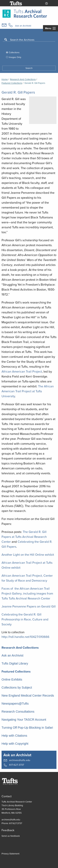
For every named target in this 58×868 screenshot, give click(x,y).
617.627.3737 (16, 823)
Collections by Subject (17, 687)
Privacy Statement (10, 854)
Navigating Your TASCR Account (24, 720)
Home (5, 79)
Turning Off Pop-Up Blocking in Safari (27, 728)
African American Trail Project (22, 371)
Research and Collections (23, 79)
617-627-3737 (14, 765)
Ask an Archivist (23, 26)
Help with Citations (14, 736)
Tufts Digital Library (15, 663)
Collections (14, 52)
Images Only (15, 57)
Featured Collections (16, 671)
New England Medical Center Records (28, 696)
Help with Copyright (15, 744)
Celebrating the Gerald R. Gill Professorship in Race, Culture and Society (25, 619)
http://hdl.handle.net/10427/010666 (25, 637)
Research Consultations (18, 712)
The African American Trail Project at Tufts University (28, 391)
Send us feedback (11, 836)
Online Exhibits (12, 679)
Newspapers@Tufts (15, 704)
